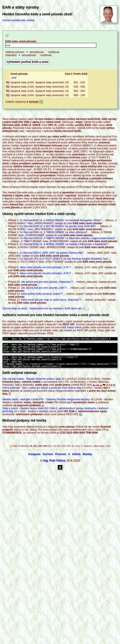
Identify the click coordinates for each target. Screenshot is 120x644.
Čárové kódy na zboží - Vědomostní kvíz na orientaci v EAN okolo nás (42, 308)
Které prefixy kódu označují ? (42, 294)
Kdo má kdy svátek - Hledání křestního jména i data (32, 383)
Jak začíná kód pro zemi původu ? (47, 282)
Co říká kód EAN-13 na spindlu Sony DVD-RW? (58, 226)
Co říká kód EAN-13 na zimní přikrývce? (53, 232)
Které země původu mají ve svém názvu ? (51, 300)
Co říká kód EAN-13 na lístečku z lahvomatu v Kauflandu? (64, 244)
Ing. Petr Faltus (54, 465)
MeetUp (87, 459)
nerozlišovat (35, 52)
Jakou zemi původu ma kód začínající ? (45, 267)
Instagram (34, 459)
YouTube (48, 459)
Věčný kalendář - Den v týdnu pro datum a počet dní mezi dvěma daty (42, 392)
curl (36, 330)
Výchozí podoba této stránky (18, 20)
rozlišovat (52, 52)
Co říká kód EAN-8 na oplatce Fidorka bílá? (51, 253)
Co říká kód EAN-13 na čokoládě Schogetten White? (60, 220)
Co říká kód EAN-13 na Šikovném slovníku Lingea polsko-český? (67, 238)
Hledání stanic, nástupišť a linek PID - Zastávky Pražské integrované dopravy (46, 404)
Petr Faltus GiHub (72, 327)
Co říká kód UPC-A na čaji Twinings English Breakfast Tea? (64, 259)
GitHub (76, 459)
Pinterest (61, 459)
